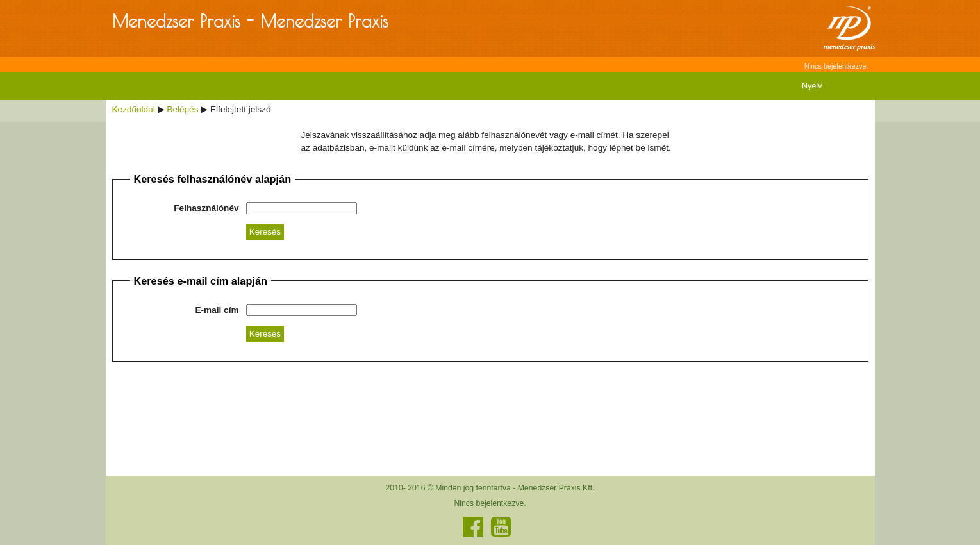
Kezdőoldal (134, 109)
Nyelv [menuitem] (812, 86)
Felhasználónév (206, 208)
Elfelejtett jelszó (240, 109)
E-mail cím (217, 310)
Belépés (182, 109)
